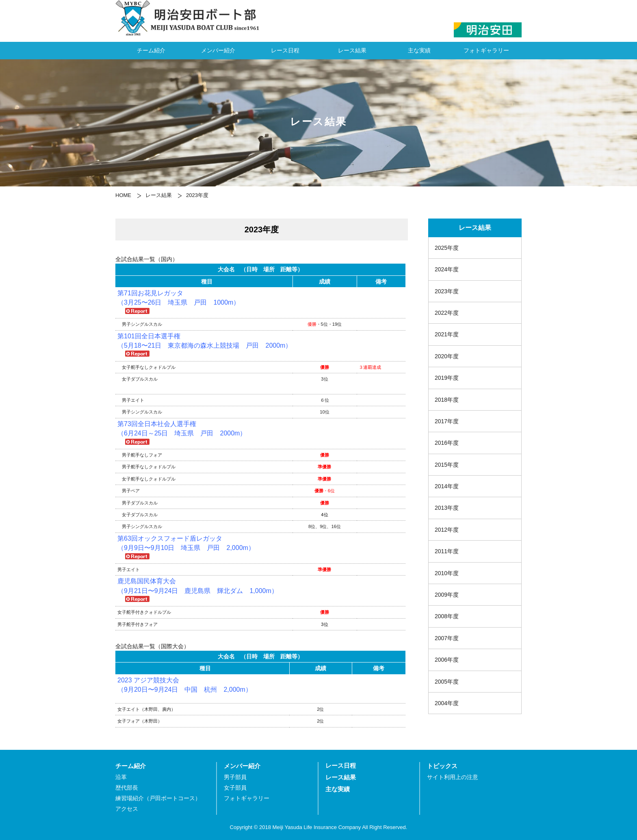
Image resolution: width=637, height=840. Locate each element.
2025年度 (447, 248)
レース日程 (285, 50)
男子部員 (235, 777)
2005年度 (447, 682)
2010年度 (447, 573)
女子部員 (235, 788)
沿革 (121, 777)
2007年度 (447, 638)
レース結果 (352, 50)
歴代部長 (127, 788)
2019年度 (447, 378)
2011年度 (447, 551)
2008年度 (447, 616)
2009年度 (447, 595)
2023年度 (447, 291)
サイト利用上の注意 (453, 777)
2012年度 (447, 530)
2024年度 (447, 269)
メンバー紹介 (218, 50)
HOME (123, 195)
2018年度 (447, 400)
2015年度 (447, 465)
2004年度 (447, 703)
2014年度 (447, 486)
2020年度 (447, 356)
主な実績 (419, 50)
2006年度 (447, 660)
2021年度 (447, 334)
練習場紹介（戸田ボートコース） (158, 798)
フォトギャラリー (486, 50)
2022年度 (447, 313)
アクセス (127, 809)
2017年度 (447, 421)
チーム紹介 (151, 50)
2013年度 (447, 508)
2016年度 (447, 443)
